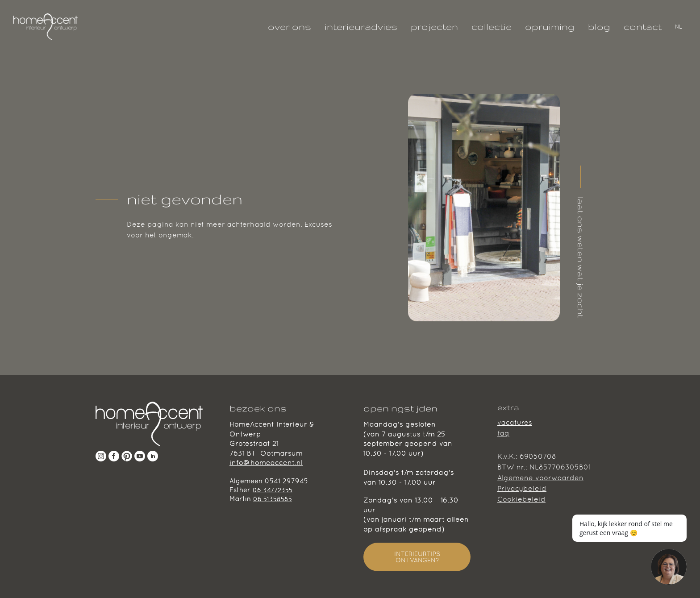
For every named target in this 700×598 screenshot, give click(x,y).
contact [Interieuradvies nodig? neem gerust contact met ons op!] (643, 27)
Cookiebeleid (521, 499)
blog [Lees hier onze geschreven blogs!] (599, 27)
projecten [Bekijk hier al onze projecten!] (434, 27)
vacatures (515, 422)
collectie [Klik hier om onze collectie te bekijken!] (492, 27)
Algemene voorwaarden (540, 478)
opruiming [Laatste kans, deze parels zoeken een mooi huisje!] (550, 27)
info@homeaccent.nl (266, 463)
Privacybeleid (522, 488)
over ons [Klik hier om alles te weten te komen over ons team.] (290, 27)
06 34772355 (273, 490)
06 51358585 (273, 499)
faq (503, 433)
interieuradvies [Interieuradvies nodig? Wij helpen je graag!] (361, 27)
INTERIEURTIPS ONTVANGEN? (417, 557)
